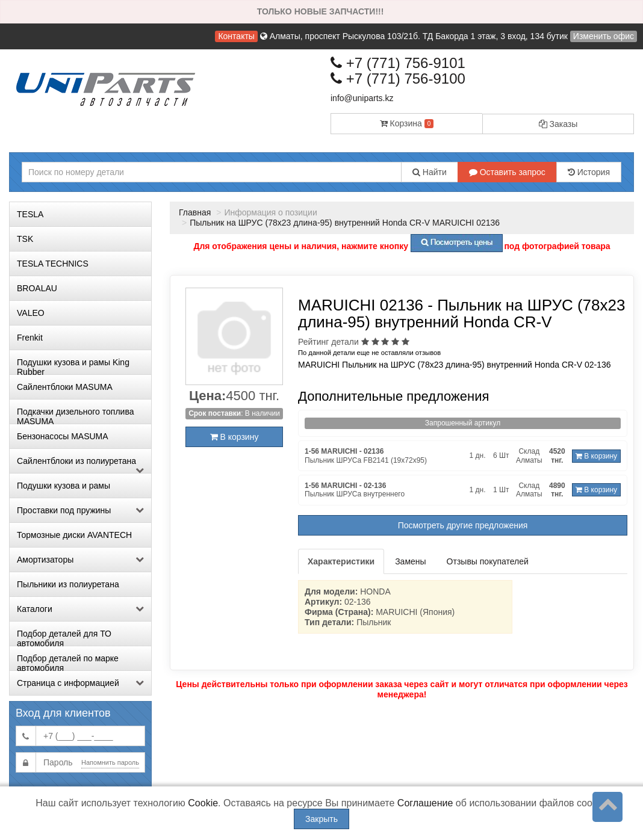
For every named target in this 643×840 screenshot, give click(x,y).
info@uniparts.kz (362, 98)
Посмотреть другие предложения (463, 525)
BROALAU (37, 288)
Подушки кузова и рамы (64, 486)
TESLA (30, 214)
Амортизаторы (80, 560)
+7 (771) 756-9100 (398, 79)
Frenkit (30, 338)
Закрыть (321, 819)
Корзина (407, 123)
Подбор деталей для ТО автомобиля (64, 637)
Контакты (236, 36)
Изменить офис (604, 36)
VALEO (31, 313)
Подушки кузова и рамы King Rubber (73, 366)
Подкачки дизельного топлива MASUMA (75, 415)
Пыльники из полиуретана (68, 584)
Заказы (558, 124)
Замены (410, 561)
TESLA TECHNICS (53, 264)
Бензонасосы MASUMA (63, 436)
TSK (25, 239)
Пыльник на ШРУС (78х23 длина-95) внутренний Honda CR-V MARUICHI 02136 (345, 223)
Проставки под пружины (80, 510)
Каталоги (80, 609)
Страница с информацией (80, 683)
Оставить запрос (507, 172)
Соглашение (425, 803)
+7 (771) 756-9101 (398, 63)
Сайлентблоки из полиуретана (80, 465)
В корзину (235, 437)
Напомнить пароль (110, 762)
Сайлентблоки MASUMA (65, 387)
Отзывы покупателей (488, 561)
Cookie (203, 803)
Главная (195, 212)
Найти (430, 172)
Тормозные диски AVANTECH (74, 535)
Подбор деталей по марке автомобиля (68, 662)
